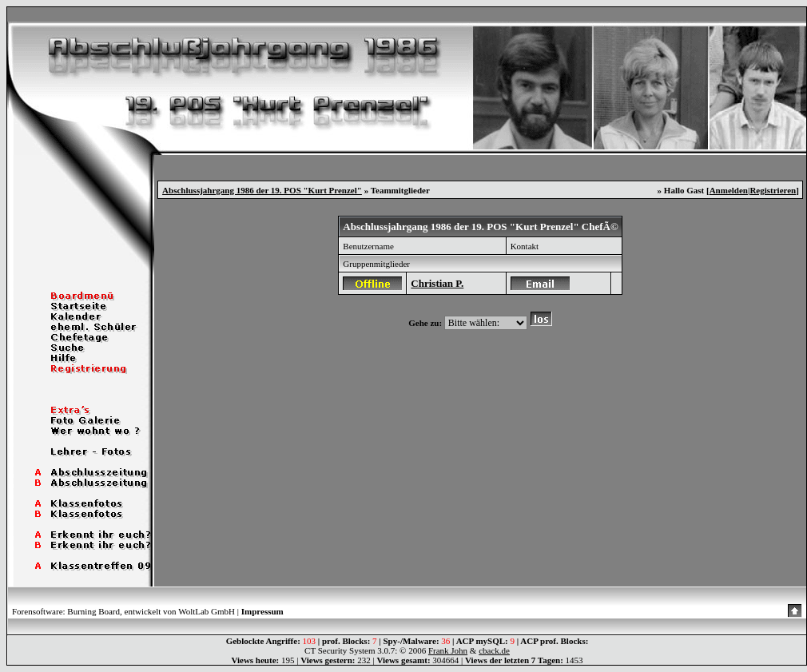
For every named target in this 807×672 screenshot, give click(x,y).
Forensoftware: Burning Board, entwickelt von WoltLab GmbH (123, 611)
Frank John (448, 650)
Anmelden (729, 190)
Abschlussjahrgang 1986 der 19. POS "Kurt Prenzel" (262, 190)
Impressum (262, 611)
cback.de (494, 650)
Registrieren (773, 190)
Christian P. (437, 283)
